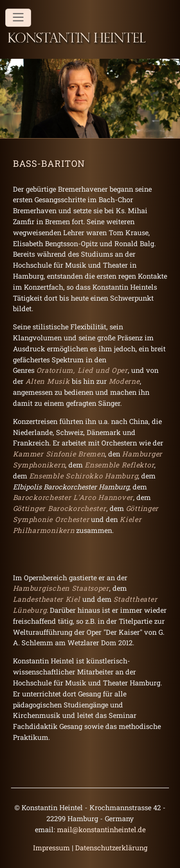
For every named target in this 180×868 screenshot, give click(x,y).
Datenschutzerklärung (111, 848)
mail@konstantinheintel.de (101, 830)
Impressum (51, 848)
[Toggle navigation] (18, 18)
